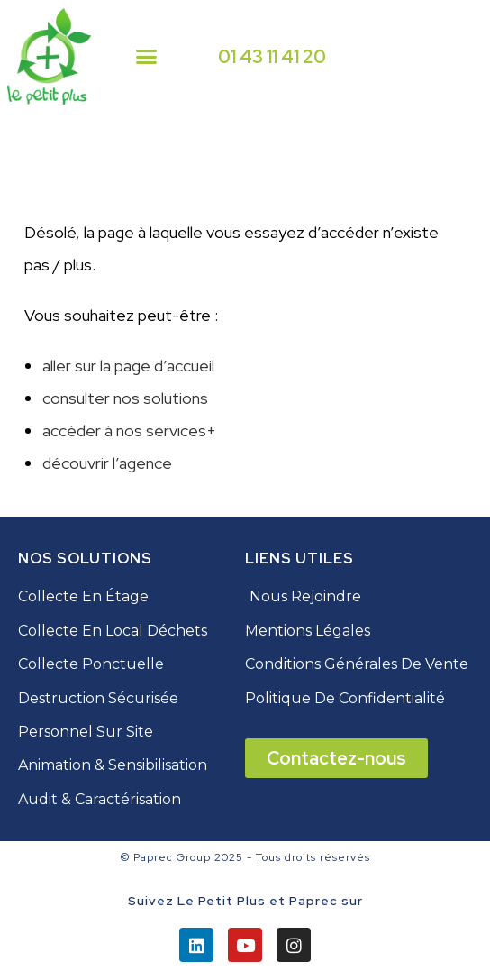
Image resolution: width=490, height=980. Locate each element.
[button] (147, 57)
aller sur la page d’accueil (128, 366)
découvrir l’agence (107, 463)
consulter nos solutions (125, 398)
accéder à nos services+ (129, 430)
